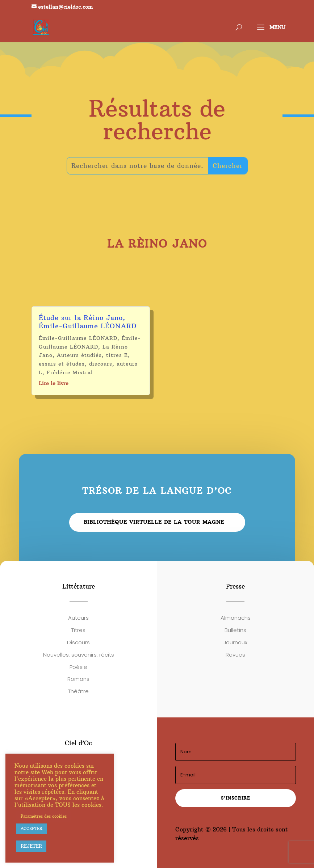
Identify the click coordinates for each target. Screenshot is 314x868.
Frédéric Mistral (70, 372)
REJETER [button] (31, 846)
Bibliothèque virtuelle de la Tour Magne (154, 522)
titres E (117, 355)
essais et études (62, 364)
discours (101, 364)
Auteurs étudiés (79, 355)
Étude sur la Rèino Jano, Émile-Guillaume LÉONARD (88, 322)
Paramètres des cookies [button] (44, 816)
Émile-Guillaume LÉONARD (78, 338)
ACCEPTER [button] (32, 829)
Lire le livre (54, 383)
